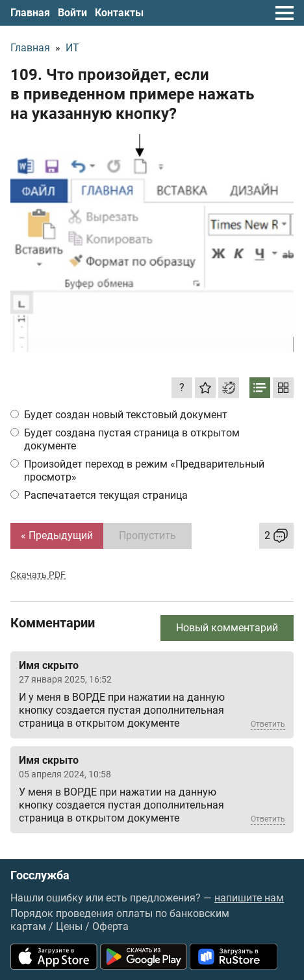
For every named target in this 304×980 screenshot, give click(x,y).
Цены (69, 926)
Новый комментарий (227, 628)
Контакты (119, 13)
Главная (30, 13)
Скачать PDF (38, 575)
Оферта (110, 926)
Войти (72, 13)
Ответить (268, 724)
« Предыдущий (57, 535)
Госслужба (40, 875)
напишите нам (249, 898)
